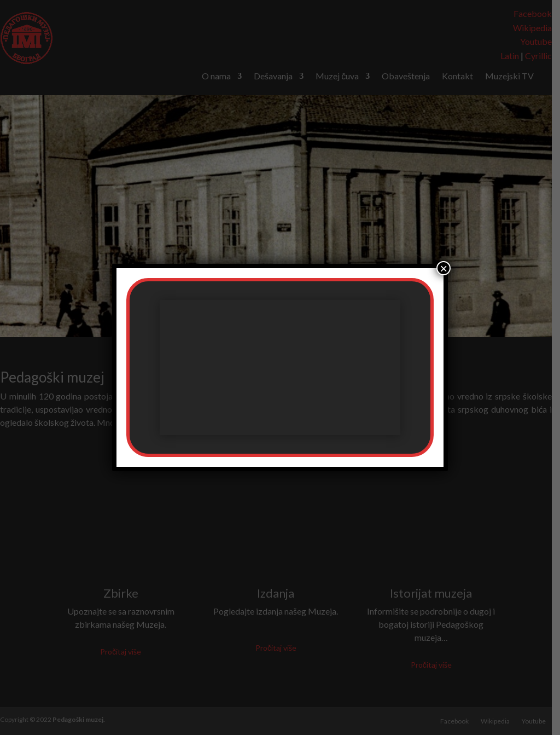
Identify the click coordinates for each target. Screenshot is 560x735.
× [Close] (444, 268)
